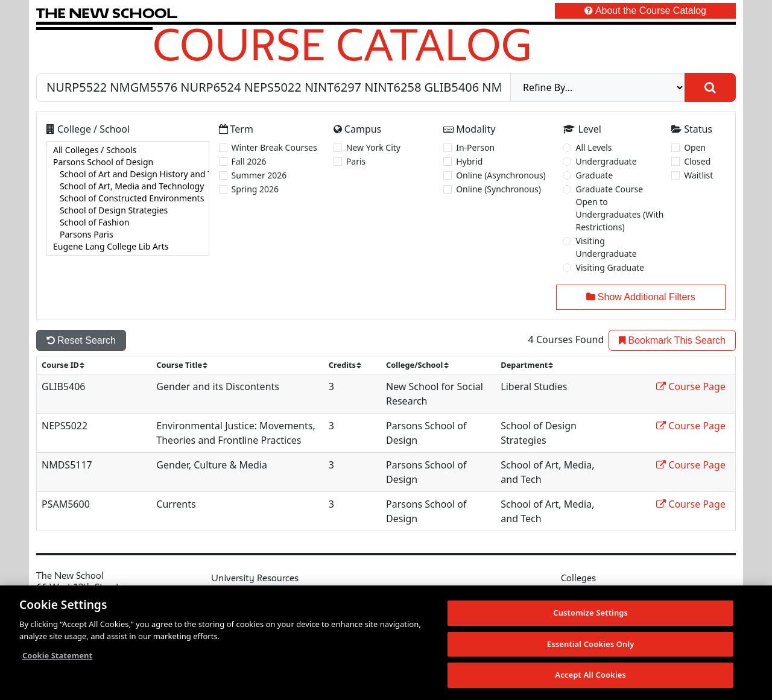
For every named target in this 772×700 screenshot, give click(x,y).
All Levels (593, 147)
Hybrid (469, 161)
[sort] (68, 365)
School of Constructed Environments (128, 198)
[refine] (598, 87)
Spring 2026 (255, 189)
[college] (128, 198)
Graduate (594, 175)
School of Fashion (128, 222)
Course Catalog (342, 44)
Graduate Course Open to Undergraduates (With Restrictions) (619, 208)
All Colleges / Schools (128, 150)
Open (695, 147)
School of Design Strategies (128, 210)
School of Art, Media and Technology (128, 186)
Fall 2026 (249, 161)
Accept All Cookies (590, 675)
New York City (373, 147)
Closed (697, 161)
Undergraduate (606, 161)
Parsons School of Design (128, 162)
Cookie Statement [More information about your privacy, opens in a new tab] (57, 656)
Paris (356, 161)
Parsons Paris (128, 235)
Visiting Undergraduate (606, 247)
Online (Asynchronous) (501, 175)
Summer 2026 (259, 175)
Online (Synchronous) (498, 189)
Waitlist (698, 175)
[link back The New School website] (107, 13)
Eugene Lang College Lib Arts (128, 247)
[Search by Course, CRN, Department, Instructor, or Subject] (274, 87)
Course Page (691, 386)
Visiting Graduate (610, 267)
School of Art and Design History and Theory (128, 174)
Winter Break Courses (274, 147)
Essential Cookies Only (591, 644)
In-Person (475, 147)
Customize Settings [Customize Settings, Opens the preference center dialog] (590, 613)
